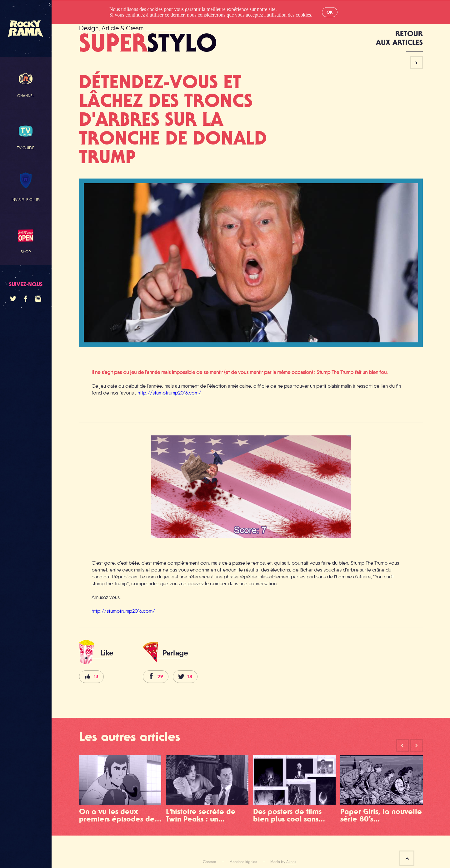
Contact (210, 862)
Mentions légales (243, 862)
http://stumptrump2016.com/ (169, 393)
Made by (283, 862)
